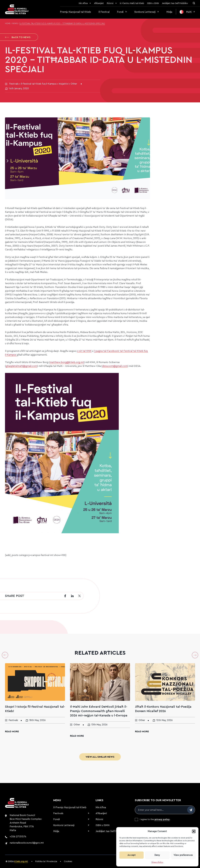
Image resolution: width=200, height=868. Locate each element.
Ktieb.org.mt (21, 861)
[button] (194, 831)
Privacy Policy (157, 862)
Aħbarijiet (99, 3)
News (15, 24)
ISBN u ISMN (153, 3)
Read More (12, 731)
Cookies (68, 861)
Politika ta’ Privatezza (46, 861)
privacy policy (162, 819)
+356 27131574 (18, 837)
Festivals (58, 813)
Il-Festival (104, 12)
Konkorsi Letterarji (145, 12)
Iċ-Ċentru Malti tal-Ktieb (132, 3)
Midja (169, 12)
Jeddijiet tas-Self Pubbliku (175, 3)
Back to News (18, 37)
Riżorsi (110, 3)
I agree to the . (155, 819)
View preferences (183, 855)
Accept (132, 855)
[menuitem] (187, 12)
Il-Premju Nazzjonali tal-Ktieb (70, 807)
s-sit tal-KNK (84, 351)
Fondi (120, 12)
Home (8, 24)
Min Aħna (83, 3)
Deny (157, 855)
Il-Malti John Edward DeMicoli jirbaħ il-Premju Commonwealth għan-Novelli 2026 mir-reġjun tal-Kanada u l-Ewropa (99, 711)
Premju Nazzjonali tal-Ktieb (75, 12)
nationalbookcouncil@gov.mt (27, 843)
